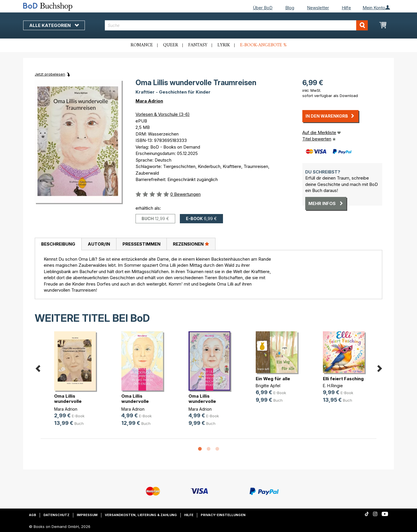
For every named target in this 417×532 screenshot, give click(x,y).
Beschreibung (58, 244)
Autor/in (99, 244)
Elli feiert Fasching (343, 379)
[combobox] (236, 25)
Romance (142, 45)
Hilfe (346, 8)
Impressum (87, 515)
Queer (171, 45)
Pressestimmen (141, 244)
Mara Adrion (149, 101)
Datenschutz (56, 515)
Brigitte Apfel (268, 386)
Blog (290, 8)
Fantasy (198, 45)
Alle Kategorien (54, 25)
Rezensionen (191, 244)
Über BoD (263, 8)
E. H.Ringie (333, 386)
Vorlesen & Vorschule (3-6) (163, 114)
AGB (33, 515)
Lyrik (224, 45)
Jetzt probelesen (50, 74)
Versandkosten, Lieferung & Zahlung (141, 515)
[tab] (58, 244)
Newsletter (318, 8)
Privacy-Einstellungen (223, 515)
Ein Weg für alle (273, 379)
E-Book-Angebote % (263, 45)
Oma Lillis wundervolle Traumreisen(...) (72, 401)
